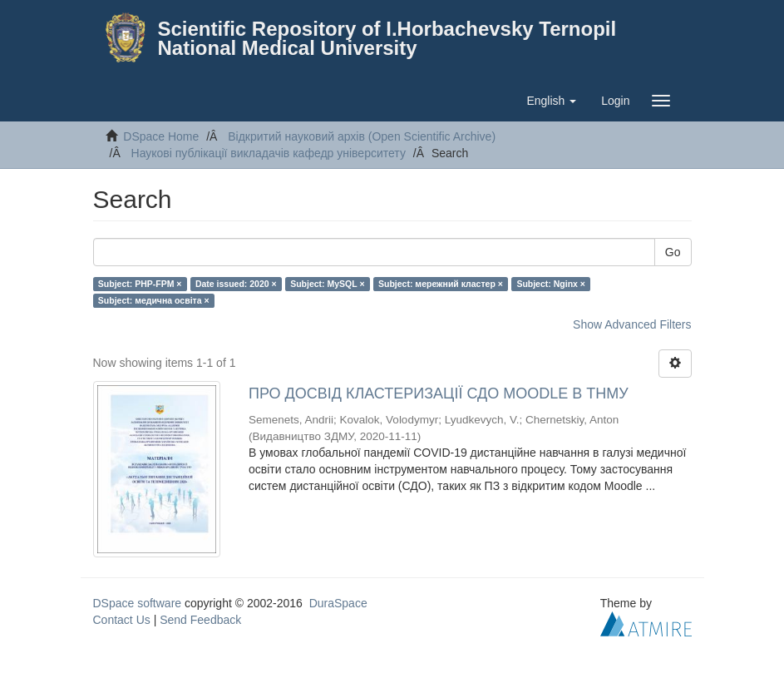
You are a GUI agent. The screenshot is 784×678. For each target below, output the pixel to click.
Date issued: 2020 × (236, 284)
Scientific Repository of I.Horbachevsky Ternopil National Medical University (387, 38)
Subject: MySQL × (327, 284)
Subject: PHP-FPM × (140, 284)
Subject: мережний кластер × (441, 284)
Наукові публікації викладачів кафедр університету (269, 153)
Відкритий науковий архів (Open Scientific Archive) (362, 136)
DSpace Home (161, 136)
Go (673, 252)
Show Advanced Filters (632, 324)
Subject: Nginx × (551, 284)
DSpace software (138, 603)
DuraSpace (338, 603)
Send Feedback (200, 620)
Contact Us (122, 620)
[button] (551, 101)
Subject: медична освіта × (154, 300)
